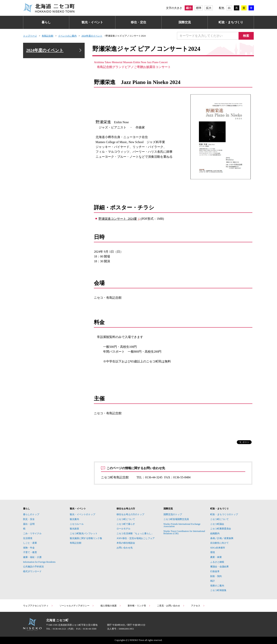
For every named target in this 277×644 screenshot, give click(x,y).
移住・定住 (138, 22)
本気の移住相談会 (126, 543)
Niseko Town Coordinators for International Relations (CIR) (184, 532)
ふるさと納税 (217, 562)
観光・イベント (92, 22)
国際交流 (185, 22)
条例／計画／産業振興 (222, 538)
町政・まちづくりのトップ (224, 514)
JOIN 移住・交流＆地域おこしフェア (136, 538)
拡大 (209, 8)
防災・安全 (29, 519)
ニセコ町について (126, 519)
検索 (246, 36)
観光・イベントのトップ (83, 514)
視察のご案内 (217, 586)
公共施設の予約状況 (33, 567)
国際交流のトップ (173, 514)
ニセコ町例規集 (218, 590)
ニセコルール (77, 524)
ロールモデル (123, 529)
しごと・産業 (30, 543)
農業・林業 (216, 557)
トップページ (30, 36)
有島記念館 (48, 36)
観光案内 (74, 519)
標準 (199, 8)
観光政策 (74, 529)
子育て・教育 (30, 552)
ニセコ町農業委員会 (221, 529)
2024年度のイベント (92, 36)
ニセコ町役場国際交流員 (176, 519)
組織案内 (215, 533)
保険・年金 (29, 548)
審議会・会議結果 (219, 567)
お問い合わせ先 (125, 548)
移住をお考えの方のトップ (130, 514)
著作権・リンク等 (139, 606)
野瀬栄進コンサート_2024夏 (118, 219)
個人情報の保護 (111, 606)
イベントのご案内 (67, 36)
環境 (213, 552)
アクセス (198, 606)
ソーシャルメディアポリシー (77, 606)
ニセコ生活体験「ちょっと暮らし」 (135, 533)
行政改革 (215, 571)
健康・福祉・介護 (32, 557)
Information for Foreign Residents (39, 562)
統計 (213, 581)
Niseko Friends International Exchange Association (182, 525)
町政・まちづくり (231, 22)
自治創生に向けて (219, 543)
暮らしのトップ (31, 514)
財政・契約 (216, 576)
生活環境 (28, 538)
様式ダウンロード (32, 571)
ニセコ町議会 (217, 524)
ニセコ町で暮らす (126, 524)
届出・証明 (29, 524)
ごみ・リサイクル (32, 533)
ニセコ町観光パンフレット (84, 533)
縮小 (189, 8)
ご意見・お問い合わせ (171, 606)
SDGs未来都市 (218, 548)
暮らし (46, 22)
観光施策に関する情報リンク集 (86, 538)
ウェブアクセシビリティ (38, 606)
